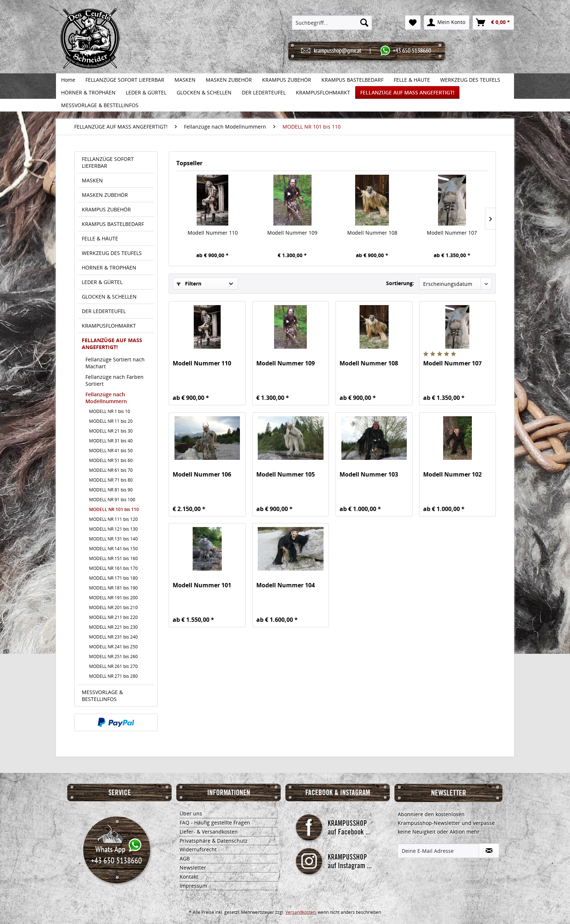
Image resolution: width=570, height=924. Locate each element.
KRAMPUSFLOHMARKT (109, 326)
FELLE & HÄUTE (100, 238)
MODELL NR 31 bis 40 (111, 441)
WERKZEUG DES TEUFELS (112, 253)
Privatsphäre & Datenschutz (214, 841)
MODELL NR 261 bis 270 (113, 666)
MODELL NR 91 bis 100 (112, 500)
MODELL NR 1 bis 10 (110, 411)
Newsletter (193, 868)
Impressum (193, 886)
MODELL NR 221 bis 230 (113, 627)
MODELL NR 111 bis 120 (113, 519)
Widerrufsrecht (198, 849)
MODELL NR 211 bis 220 (113, 617)
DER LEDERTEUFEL (104, 311)
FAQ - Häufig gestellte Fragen (215, 822)
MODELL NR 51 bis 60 (111, 460)
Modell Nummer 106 (202, 475)
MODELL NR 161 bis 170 (113, 568)
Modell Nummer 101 (202, 585)
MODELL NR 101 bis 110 (114, 509)
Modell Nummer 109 (292, 233)
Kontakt (189, 877)
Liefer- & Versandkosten (209, 832)
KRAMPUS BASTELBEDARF (113, 224)
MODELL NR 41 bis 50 (111, 451)
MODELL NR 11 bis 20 (111, 421)
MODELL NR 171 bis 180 (113, 578)
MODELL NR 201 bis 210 (113, 607)
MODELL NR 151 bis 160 (113, 558)
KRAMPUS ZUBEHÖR (106, 209)
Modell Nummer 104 (286, 585)
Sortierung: (400, 283)
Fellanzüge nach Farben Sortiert (115, 380)
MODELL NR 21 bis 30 (111, 431)
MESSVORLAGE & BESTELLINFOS (102, 696)
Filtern (189, 283)
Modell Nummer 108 (372, 233)
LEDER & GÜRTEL (102, 282)
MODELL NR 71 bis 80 (111, 480)
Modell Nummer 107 (452, 233)
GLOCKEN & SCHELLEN (109, 297)
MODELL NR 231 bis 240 (113, 637)
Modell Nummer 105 (286, 475)
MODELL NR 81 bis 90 (111, 490)
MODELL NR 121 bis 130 (113, 529)
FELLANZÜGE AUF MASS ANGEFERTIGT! (112, 344)
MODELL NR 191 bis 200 (113, 598)
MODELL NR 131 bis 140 (113, 539)
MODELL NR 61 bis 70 (111, 470)
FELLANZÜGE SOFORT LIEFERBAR (108, 162)
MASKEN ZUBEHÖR (105, 195)
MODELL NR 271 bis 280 (113, 676)
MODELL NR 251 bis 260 (113, 656)
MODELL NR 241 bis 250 (113, 647)
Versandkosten (300, 912)
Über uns (191, 813)
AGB (185, 858)
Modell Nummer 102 (452, 475)
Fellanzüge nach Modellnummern (106, 398)
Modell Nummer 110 (213, 233)
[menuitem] (332, 23)
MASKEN (92, 180)
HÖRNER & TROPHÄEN (109, 268)
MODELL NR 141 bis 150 (113, 549)
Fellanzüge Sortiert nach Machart (115, 363)
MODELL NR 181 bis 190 (113, 588)
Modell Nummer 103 (369, 475)
